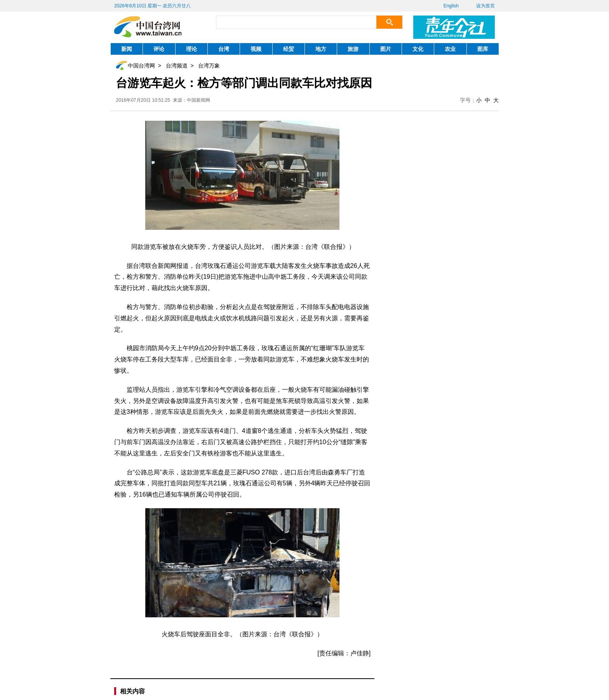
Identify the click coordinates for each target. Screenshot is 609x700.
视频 (256, 49)
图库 (483, 49)
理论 (191, 49)
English (451, 6)
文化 (418, 49)
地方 (321, 49)
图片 (386, 49)
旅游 (353, 49)
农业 (450, 49)
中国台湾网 (141, 66)
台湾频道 (177, 66)
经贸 (289, 49)
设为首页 (485, 6)
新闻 (127, 49)
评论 (159, 49)
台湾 (224, 49)
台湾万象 (209, 66)
